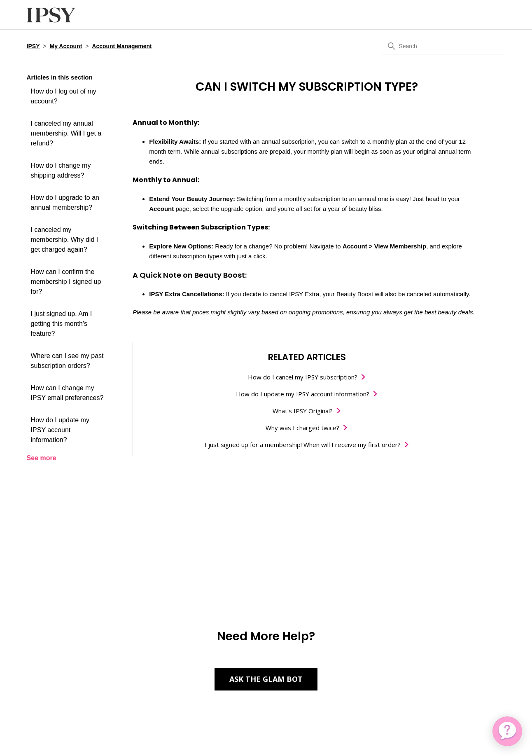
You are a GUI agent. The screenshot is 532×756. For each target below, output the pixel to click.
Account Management (122, 46)
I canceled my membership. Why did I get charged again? (65, 240)
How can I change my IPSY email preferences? (67, 393)
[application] (507, 731)
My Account (66, 46)
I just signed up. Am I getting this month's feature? (62, 324)
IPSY (33, 46)
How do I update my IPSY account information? (60, 430)
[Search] (443, 46)
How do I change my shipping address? (61, 170)
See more (42, 458)
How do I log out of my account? (64, 96)
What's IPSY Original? (303, 411)
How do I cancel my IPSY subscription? (303, 377)
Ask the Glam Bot (266, 679)
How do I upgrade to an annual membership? (65, 202)
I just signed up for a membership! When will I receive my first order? (303, 445)
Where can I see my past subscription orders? (67, 361)
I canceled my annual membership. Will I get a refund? (66, 133)
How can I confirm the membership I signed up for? (66, 282)
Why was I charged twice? (302, 428)
